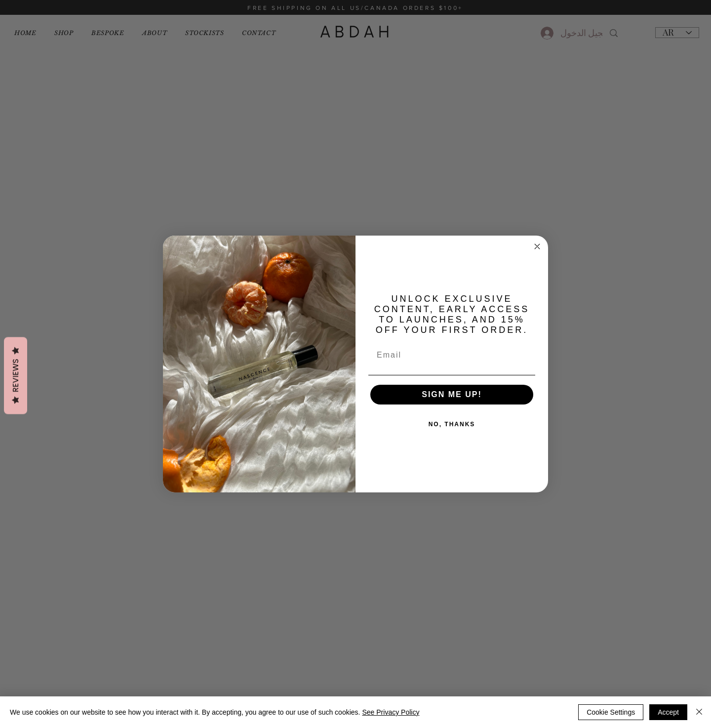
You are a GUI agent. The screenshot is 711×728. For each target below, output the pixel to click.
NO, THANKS (452, 424)
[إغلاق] (699, 712)
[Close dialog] (537, 246)
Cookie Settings (611, 712)
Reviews (16, 376)
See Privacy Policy (391, 712)
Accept (668, 712)
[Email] (452, 355)
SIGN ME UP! (452, 394)
